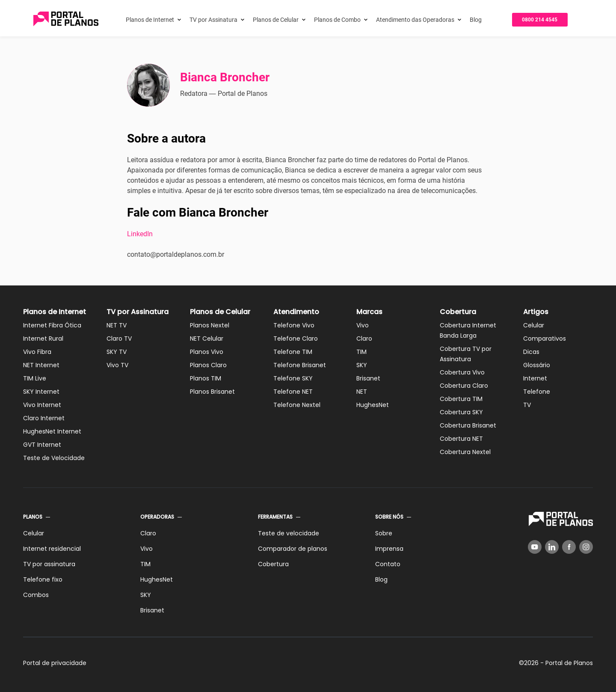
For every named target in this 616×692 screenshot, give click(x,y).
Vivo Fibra (37, 352)
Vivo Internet (42, 405)
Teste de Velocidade (54, 458)
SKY (362, 365)
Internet (535, 378)
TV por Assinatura (213, 20)
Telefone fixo (43, 579)
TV (527, 405)
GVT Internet (42, 445)
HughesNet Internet (52, 431)
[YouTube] (535, 547)
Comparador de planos (293, 549)
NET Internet (41, 365)
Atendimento (296, 312)
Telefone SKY (293, 378)
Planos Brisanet (212, 392)
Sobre (384, 533)
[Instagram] (586, 547)
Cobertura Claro (464, 386)
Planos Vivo (207, 352)
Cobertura (458, 312)
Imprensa (389, 549)
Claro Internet (44, 418)
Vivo (363, 325)
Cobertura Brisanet (468, 425)
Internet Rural (43, 339)
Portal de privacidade (55, 663)
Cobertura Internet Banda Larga (468, 330)
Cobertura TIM (461, 399)
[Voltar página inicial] (66, 19)
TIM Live (35, 378)
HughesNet (373, 405)
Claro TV (119, 339)
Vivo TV (117, 365)
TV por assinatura (49, 564)
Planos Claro (208, 365)
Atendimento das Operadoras (415, 20)
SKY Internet (41, 392)
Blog (476, 20)
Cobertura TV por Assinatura (466, 354)
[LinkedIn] (552, 547)
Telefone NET (293, 392)
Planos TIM (206, 378)
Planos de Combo (337, 20)
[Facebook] (569, 547)
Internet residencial (52, 549)
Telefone (537, 392)
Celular (534, 325)
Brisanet (368, 378)
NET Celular (207, 339)
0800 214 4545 (540, 20)
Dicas (531, 352)
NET (362, 392)
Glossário (537, 365)
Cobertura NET (461, 439)
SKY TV (117, 352)
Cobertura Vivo (462, 372)
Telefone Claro (296, 339)
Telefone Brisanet (300, 365)
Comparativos (545, 339)
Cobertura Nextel (465, 452)
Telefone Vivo (294, 325)
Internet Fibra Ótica (52, 325)
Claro (364, 339)
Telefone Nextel (297, 405)
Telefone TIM (293, 352)
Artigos (536, 312)
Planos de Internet (150, 20)
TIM (361, 352)
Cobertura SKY (461, 412)
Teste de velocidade (289, 533)
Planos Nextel (210, 325)
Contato (388, 564)
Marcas (369, 312)
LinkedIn (140, 234)
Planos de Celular (276, 20)
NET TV (117, 325)
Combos (36, 595)
